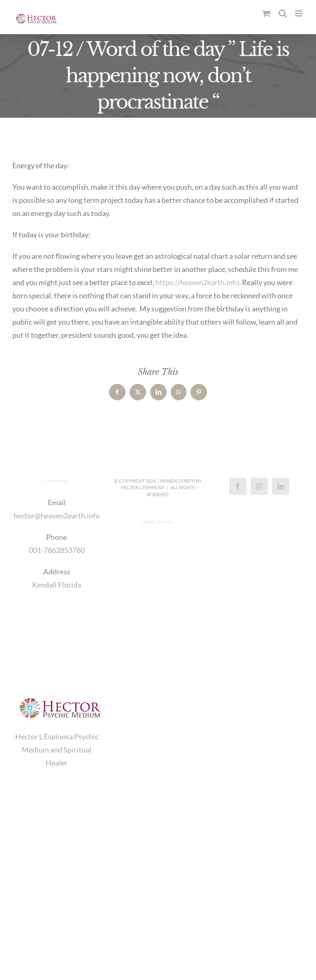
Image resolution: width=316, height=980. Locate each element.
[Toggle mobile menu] (299, 13)
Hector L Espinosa (143, 487)
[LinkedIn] (281, 486)
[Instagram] (259, 486)
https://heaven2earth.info (197, 282)
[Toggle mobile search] (283, 13)
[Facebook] (238, 486)
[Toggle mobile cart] (266, 13)
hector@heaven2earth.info (57, 516)
